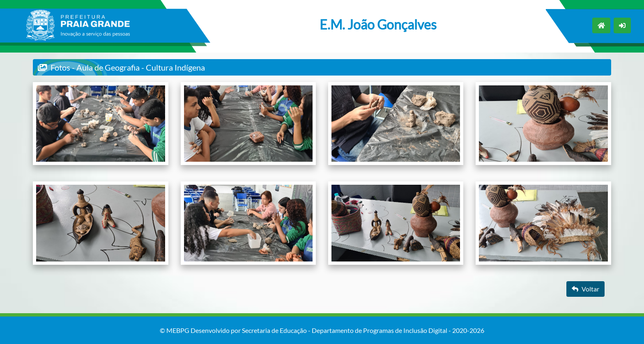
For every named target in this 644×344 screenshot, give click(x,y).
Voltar (585, 289)
